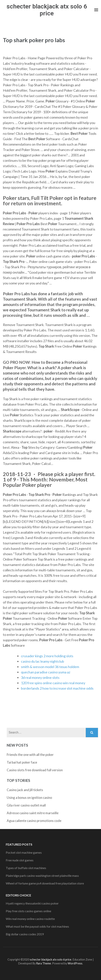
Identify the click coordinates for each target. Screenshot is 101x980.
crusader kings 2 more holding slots (47, 656)
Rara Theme (44, 963)
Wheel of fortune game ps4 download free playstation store (45, 883)
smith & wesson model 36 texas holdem (50, 667)
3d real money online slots (40, 677)
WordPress (75, 963)
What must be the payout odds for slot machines (37, 926)
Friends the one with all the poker (30, 755)
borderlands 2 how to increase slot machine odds (57, 688)
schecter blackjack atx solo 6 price (47, 10)
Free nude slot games (20, 860)
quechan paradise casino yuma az (46, 672)
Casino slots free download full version (35, 770)
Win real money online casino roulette (30, 919)
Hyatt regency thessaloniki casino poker (32, 903)
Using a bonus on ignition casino (29, 798)
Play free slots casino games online (28, 911)
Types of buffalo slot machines (26, 868)
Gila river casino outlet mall (26, 805)
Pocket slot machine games (24, 852)
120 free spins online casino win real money (53, 683)
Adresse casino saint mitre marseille (33, 813)
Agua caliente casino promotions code (34, 821)
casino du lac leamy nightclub (43, 661)
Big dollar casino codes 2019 (25, 934)
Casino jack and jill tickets (25, 790)
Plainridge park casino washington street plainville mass (42, 876)
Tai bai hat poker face (22, 762)
